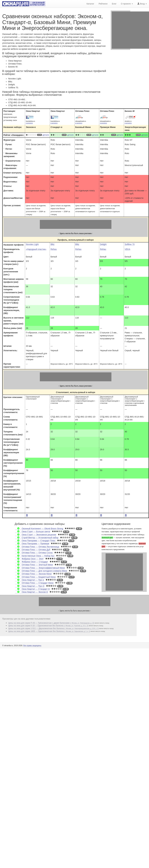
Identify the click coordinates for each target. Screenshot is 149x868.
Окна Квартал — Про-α (30, 580)
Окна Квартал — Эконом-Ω (31, 592)
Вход (142, 3)
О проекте (127, 3)
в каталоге (29, 123)
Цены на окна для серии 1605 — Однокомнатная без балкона (49, 631)
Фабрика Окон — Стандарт (32, 562)
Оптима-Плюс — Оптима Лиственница (37, 547)
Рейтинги (103, 3)
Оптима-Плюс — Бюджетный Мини (35, 577)
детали (46, 135)
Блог (114, 3)
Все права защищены (32, 646)
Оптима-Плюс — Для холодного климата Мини (41, 571)
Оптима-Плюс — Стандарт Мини (34, 583)
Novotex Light (32, 244)
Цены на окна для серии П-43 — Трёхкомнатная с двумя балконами (51, 623)
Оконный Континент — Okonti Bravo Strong (39, 529)
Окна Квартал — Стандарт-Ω (32, 589)
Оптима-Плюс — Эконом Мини (33, 574)
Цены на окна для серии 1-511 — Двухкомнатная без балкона (53, 628)
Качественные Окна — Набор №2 (35, 556)
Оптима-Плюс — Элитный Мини (34, 565)
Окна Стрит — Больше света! (33, 532)
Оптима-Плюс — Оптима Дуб (33, 550)
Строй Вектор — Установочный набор (37, 538)
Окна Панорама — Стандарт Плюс (35, 541)
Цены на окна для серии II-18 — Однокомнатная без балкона (48, 626)
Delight (103, 244)
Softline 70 (130, 244)
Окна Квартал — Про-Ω (30, 586)
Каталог (90, 3)
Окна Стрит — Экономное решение (36, 535)
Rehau (54, 249)
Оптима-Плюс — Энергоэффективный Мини (40, 568)
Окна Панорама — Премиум (32, 544)
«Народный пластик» (36, 249)
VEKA (127, 249)
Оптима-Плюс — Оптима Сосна (34, 553)
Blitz (53, 244)
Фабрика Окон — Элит (29, 559)
